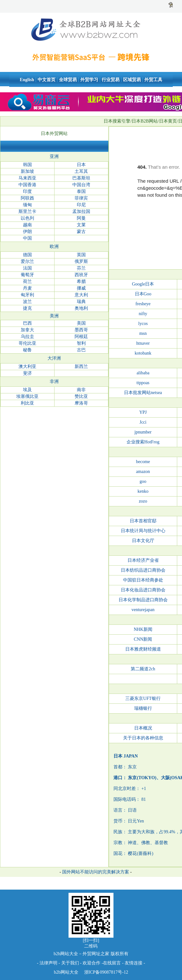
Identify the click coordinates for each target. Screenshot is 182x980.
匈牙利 (27, 295)
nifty (143, 314)
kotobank (143, 353)
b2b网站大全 (66, 972)
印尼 (81, 205)
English (27, 80)
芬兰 (81, 268)
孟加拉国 (81, 212)
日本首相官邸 (143, 521)
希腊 (81, 282)
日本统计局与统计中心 (143, 531)
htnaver (143, 343)
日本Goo (143, 294)
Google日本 (143, 284)
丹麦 (27, 288)
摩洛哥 (81, 403)
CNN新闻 (143, 639)
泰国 (81, 191)
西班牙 (81, 275)
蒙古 (81, 232)
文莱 (81, 225)
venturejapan (143, 610)
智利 (81, 343)
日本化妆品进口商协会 (143, 590)
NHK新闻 (143, 629)
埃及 (27, 390)
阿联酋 (27, 198)
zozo (143, 501)
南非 (81, 390)
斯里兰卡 (27, 212)
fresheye (143, 304)
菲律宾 (81, 198)
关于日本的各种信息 (143, 738)
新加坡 (27, 171)
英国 (81, 255)
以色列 (27, 218)
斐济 (27, 373)
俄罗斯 (81, 261)
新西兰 (81, 367)
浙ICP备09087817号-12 (106, 972)
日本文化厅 (143, 541)
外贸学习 (89, 80)
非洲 (54, 381)
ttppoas (143, 383)
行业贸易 (111, 80)
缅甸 (27, 205)
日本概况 (143, 728)
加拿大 (27, 330)
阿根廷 (81, 337)
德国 (27, 255)
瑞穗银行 (143, 708)
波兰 (27, 302)
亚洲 (54, 156)
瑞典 (81, 302)
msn (143, 333)
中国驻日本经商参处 (143, 580)
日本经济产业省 (143, 560)
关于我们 (70, 963)
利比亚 (27, 403)
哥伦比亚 (27, 343)
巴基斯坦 (81, 178)
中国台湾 (81, 185)
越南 (27, 225)
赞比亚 (81, 396)
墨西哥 (81, 330)
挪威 (81, 288)
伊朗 (27, 232)
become (143, 462)
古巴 (81, 350)
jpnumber (143, 432)
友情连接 (134, 963)
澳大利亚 (27, 367)
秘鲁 (27, 350)
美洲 (54, 316)
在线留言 (112, 963)
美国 (81, 323)
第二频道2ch (143, 669)
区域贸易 (132, 80)
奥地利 (81, 308)
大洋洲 (54, 358)
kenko (143, 491)
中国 (27, 238)
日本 (81, 165)
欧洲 (54, 247)
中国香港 (27, 185)
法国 (27, 268)
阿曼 (81, 218)
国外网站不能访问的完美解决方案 (95, 872)
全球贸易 (68, 80)
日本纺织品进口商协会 (143, 570)
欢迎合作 (91, 963)
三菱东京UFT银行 (143, 698)
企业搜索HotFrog (143, 442)
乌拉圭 (27, 337)
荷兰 (27, 282)
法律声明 (48, 963)
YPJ (143, 412)
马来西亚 (27, 178)
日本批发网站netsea (143, 393)
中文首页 (47, 80)
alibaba (143, 373)
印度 (27, 191)
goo (143, 481)
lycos (143, 324)
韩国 (27, 165)
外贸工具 (153, 80)
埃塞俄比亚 (27, 396)
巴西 (27, 323)
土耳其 (81, 171)
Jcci (143, 422)
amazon (143, 472)
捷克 (27, 308)
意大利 (81, 295)
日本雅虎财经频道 (143, 649)
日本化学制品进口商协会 (143, 600)
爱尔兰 (27, 261)
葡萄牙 (27, 275)
